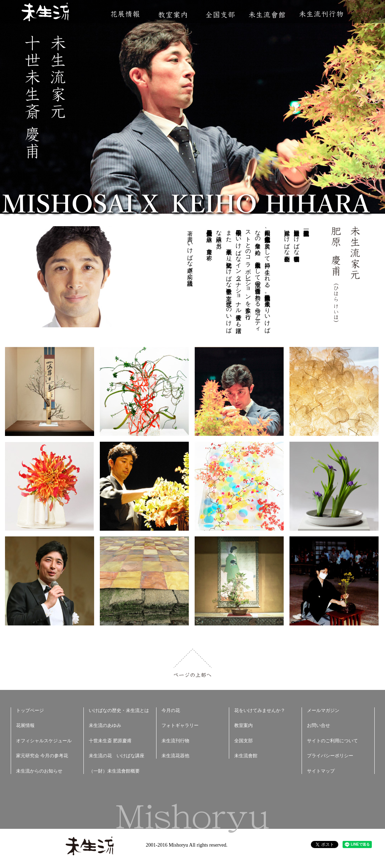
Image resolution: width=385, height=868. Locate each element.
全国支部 (220, 15)
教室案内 (173, 15)
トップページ (30, 710)
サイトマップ (321, 771)
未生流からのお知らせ (39, 771)
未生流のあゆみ (105, 725)
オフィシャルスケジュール (44, 741)
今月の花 (171, 710)
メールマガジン (323, 710)
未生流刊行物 (321, 14)
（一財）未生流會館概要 (114, 771)
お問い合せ (319, 725)
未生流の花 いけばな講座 (117, 756)
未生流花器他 (175, 756)
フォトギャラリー (180, 725)
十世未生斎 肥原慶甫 (110, 741)
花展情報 (125, 14)
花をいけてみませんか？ (260, 710)
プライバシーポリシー (330, 756)
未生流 (46, 13)
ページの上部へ (193, 663)
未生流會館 (267, 15)
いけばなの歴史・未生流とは (119, 710)
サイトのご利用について (332, 741)
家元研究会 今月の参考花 (42, 756)
